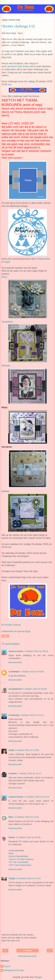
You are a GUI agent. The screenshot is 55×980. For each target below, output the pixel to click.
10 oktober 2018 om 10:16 (37, 797)
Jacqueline (7, 322)
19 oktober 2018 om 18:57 (29, 878)
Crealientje (14, 715)
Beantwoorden (15, 662)
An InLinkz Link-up (11, 625)
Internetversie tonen (27, 956)
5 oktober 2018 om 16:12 (32, 715)
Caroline (13, 773)
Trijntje (12, 878)
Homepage (27, 951)
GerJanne (7, 447)
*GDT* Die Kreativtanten (20, 865)
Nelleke (5, 491)
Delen (5, 636)
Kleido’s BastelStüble (18, 856)
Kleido (12, 837)
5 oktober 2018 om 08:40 (32, 672)
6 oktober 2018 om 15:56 (27, 750)
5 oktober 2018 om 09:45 (35, 689)
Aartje (12, 750)
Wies (11, 817)
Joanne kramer (16, 651)
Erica (4, 277)
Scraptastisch (15, 689)
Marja (4, 407)
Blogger (38, 977)
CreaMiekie (14, 672)
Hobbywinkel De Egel (14, 970)
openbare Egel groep (18, 66)
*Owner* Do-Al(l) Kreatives (21, 859)
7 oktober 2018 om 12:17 (30, 773)
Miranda (6, 366)
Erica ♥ (7, 966)
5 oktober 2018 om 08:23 (36, 651)
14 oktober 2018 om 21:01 (27, 817)
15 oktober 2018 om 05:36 (28, 837)
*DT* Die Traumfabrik (18, 862)
